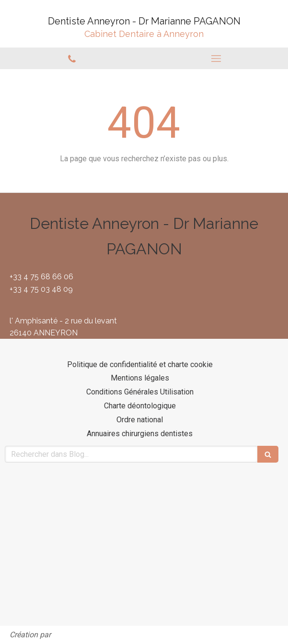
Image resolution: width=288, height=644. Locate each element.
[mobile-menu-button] (216, 59)
